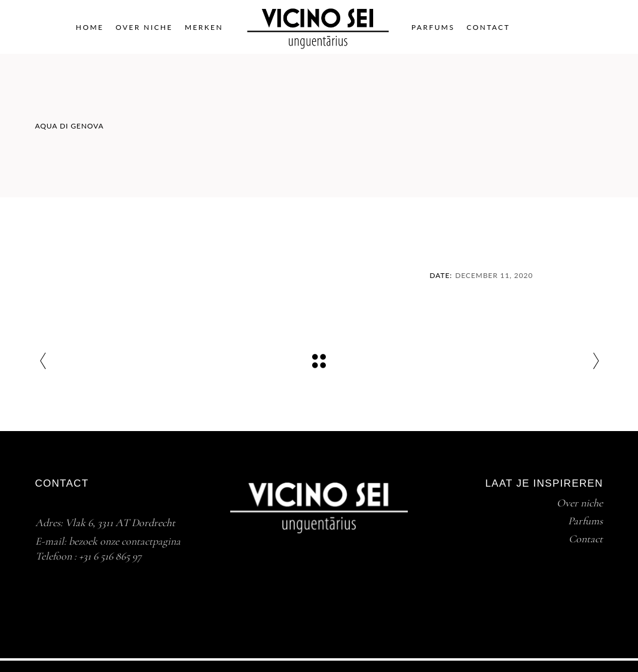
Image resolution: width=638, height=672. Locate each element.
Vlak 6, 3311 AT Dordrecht (120, 523)
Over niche (580, 503)
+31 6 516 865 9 (108, 556)
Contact (586, 539)
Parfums (585, 521)
